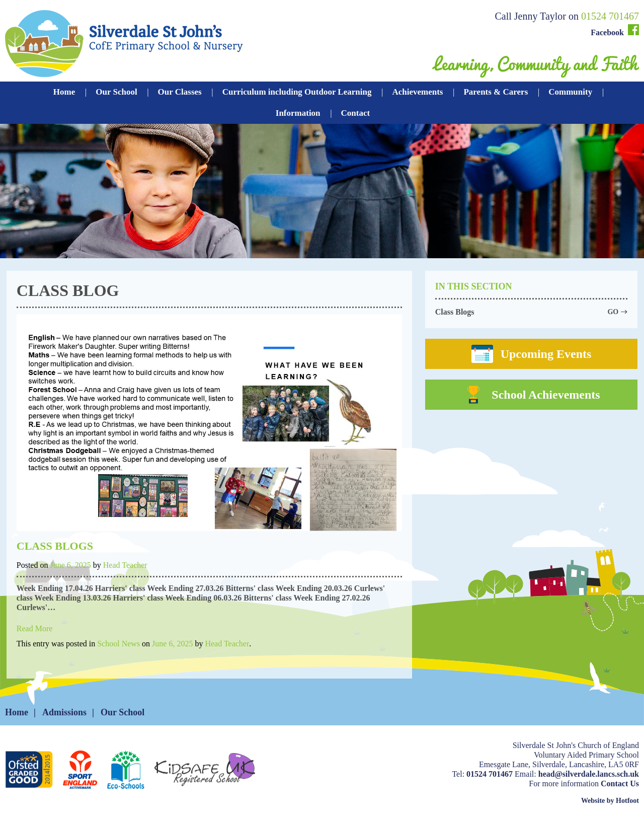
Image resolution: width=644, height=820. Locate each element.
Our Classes (180, 92)
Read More (35, 628)
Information (298, 113)
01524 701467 (610, 16)
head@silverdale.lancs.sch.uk (589, 774)
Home (64, 92)
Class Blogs (55, 546)
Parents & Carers (496, 92)
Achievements (417, 92)
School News (118, 644)
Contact (356, 113)
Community (570, 92)
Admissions (64, 712)
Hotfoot (627, 801)
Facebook (615, 30)
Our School (116, 92)
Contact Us (620, 784)
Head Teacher (125, 565)
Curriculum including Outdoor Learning (297, 92)
